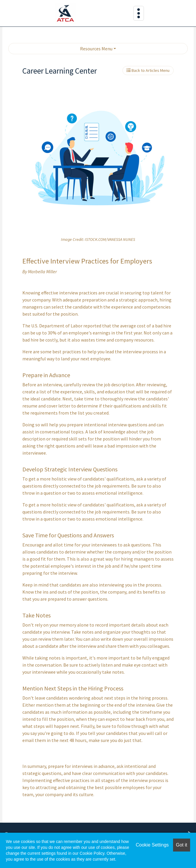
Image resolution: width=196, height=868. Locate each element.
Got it (182, 845)
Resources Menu (96, 49)
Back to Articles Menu (148, 70)
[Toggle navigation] (139, 13)
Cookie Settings (152, 845)
